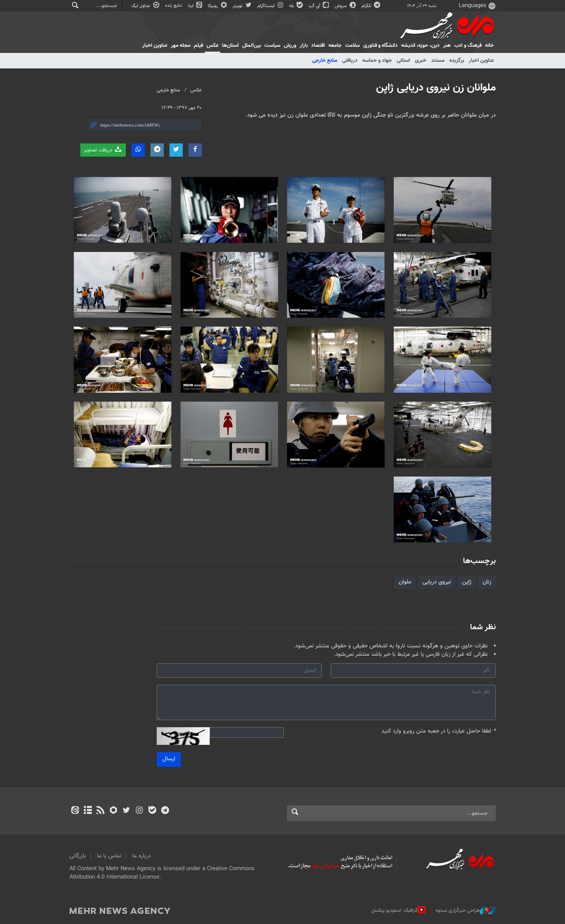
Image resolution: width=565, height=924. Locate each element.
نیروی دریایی (437, 582)
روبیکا (218, 6)
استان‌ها (230, 45)
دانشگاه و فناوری (380, 45)
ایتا (196, 6)
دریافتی (350, 60)
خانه (490, 45)
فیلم (198, 45)
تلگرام (371, 6)
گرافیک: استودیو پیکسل (398, 910)
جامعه (335, 45)
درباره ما (142, 856)
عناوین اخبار (481, 60)
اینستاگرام (271, 6)
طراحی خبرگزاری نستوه (466, 910)
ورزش (290, 45)
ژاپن (467, 582)
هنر (447, 45)
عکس (213, 45)
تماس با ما (109, 856)
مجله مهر (181, 45)
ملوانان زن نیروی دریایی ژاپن (436, 88)
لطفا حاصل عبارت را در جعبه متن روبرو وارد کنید (439, 731)
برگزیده (457, 60)
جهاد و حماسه (377, 60)
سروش (346, 6)
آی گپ (319, 6)
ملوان (405, 582)
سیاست (272, 45)
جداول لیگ (146, 6)
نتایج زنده (174, 6)
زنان (487, 582)
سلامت (352, 45)
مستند (438, 60)
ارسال (169, 759)
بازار (304, 45)
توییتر (243, 6)
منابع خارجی (325, 60)
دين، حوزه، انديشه (420, 45)
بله (297, 6)
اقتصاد (318, 45)
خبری (421, 60)
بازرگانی (78, 856)
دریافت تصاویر (103, 150)
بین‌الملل (252, 45)
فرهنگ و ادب (468, 45)
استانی (403, 60)
